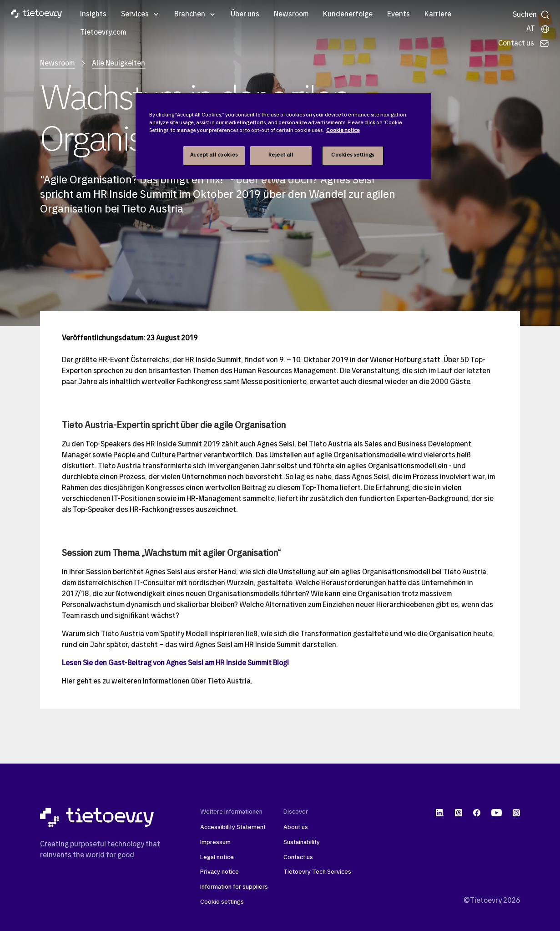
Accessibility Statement (233, 827)
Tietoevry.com (103, 33)
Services (135, 15)
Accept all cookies (214, 155)
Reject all (281, 155)
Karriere (438, 15)
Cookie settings (222, 902)
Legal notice (217, 858)
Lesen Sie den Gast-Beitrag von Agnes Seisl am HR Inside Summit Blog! (175, 663)
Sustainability (302, 842)
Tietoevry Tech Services (317, 872)
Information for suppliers (234, 887)
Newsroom (291, 15)
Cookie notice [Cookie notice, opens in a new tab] (343, 131)
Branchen (190, 15)
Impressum (215, 842)
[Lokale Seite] (538, 29)
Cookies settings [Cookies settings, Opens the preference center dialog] (353, 155)
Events (399, 15)
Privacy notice (219, 872)
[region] (283, 136)
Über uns (245, 15)
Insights (93, 15)
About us (296, 827)
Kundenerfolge (348, 15)
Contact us (298, 858)
